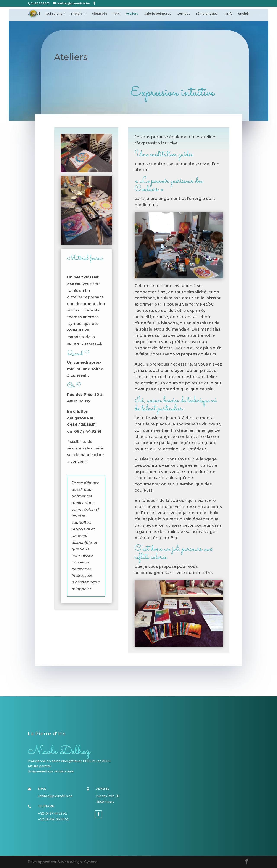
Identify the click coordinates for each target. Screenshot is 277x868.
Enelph (76, 14)
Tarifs (228, 14)
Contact (183, 14)
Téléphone (46, 806)
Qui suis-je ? (55, 14)
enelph (244, 14)
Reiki (116, 14)
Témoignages (206, 14)
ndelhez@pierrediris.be (55, 796)
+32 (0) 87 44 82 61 (52, 813)
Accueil (34, 14)
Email (42, 789)
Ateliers (132, 14)
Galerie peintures (157, 14)
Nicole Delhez (59, 751)
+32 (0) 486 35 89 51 (53, 819)
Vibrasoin (99, 14)
